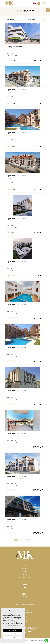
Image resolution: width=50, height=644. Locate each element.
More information (8, 627)
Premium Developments (25, 578)
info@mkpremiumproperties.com (25, 605)
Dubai (25, 575)
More (25, 571)
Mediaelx (27, 642)
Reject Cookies (13, 637)
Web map (38, 640)
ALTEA (25, 597)
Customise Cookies (13, 634)
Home (25, 565)
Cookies (32, 640)
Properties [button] (25, 568)
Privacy (28, 640)
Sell (25, 581)
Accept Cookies (13, 630)
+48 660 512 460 (30, 612)
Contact (25, 584)
